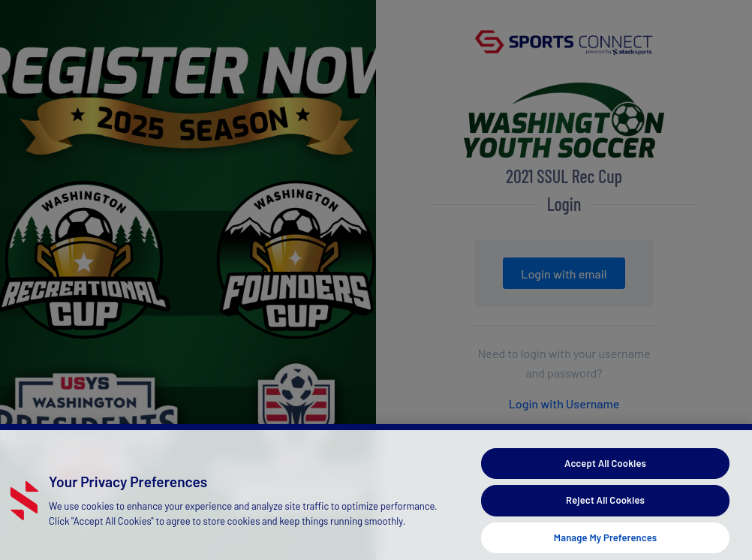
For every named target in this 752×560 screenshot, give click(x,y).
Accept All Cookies (605, 470)
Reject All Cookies (605, 507)
